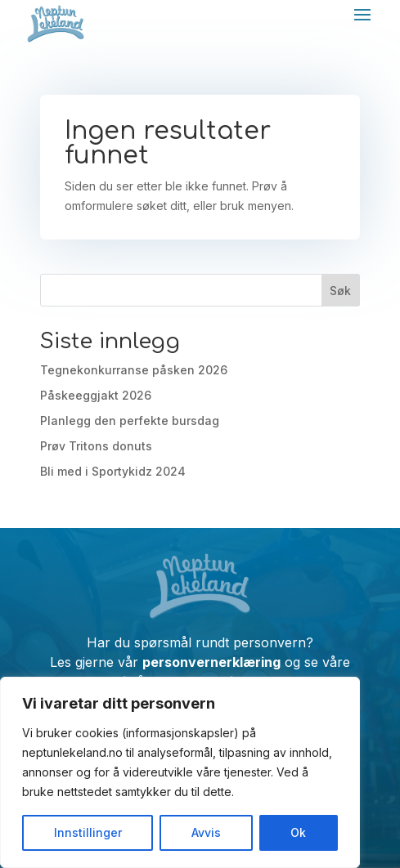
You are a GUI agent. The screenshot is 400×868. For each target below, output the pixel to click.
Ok (298, 832)
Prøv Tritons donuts (96, 446)
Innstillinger (88, 832)
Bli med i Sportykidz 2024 (113, 471)
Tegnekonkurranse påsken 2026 (134, 370)
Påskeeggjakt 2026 (96, 395)
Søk (340, 291)
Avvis (206, 832)
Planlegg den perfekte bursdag (130, 421)
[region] (180, 772)
